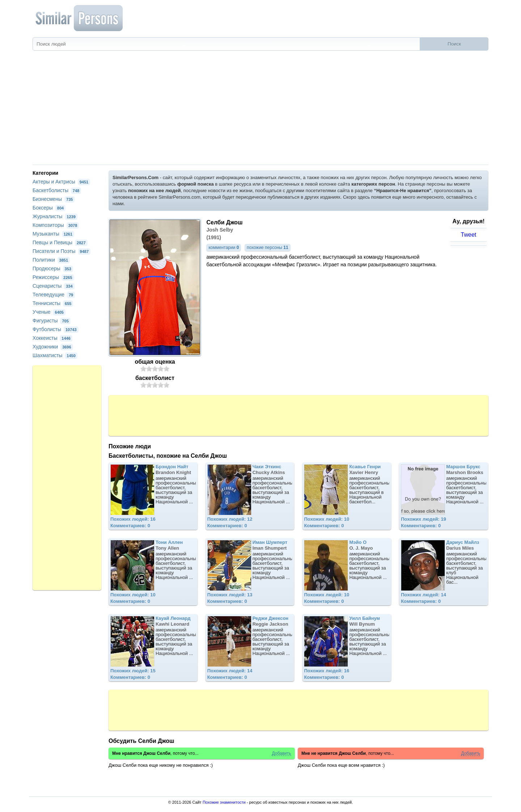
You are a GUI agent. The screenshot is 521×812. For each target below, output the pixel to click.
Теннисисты (53, 303)
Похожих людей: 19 (423, 519)
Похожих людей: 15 (133, 671)
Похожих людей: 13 (230, 595)
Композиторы (56, 225)
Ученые (49, 312)
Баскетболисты (57, 190)
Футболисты (56, 329)
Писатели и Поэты (62, 251)
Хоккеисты (52, 338)
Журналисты (55, 216)
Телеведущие (54, 295)
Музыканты (53, 234)
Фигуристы (52, 321)
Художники (53, 347)
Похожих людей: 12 (230, 519)
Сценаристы (54, 286)
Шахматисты (55, 355)
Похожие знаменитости (224, 802)
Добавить (281, 754)
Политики (51, 260)
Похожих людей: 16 (133, 519)
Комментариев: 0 (130, 526)
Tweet (469, 235)
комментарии (224, 248)
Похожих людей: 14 (423, 595)
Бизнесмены (54, 199)
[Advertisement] (260, 110)
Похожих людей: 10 (327, 519)
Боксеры (49, 208)
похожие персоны (268, 248)
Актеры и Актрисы (61, 182)
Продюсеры (53, 268)
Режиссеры (53, 277)
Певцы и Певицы (60, 242)
